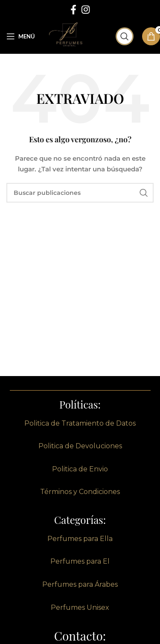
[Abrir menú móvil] (20, 36)
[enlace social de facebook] (73, 10)
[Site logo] (69, 36)
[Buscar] (125, 36)
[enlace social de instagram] (86, 10)
